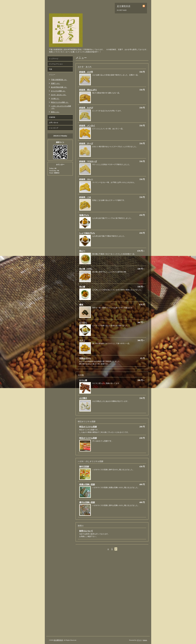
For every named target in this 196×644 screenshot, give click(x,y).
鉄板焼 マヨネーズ (88, 161)
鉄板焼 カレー (86, 179)
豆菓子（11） (56, 83)
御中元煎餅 (84, 467)
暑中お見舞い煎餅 (87, 502)
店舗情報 (52, 117)
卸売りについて (86, 531)
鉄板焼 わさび (86, 108)
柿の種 (82, 287)
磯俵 (81, 305)
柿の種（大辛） (86, 269)
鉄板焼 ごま (85, 197)
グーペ (139, 640)
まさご (82, 340)
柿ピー (82, 251)
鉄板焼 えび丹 (86, 72)
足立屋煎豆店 (58, 640)
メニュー (52, 75)
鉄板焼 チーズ (86, 144)
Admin (145, 640)
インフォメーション (56, 64)
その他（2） (55, 98)
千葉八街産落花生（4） (59, 80)
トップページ (54, 59)
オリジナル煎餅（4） (58, 91)
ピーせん (83, 323)
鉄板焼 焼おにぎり (88, 90)
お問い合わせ (54, 123)
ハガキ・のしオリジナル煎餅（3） (61, 107)
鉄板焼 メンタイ (87, 126)
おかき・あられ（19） (59, 95)
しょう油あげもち (87, 233)
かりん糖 (83, 380)
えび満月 (83, 398)
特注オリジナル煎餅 (88, 427)
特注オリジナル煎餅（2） (60, 102)
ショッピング (54, 128)
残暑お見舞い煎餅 (87, 485)
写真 (51, 69)
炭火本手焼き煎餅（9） (59, 87)
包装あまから (85, 358)
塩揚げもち (84, 215)
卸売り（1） (55, 112)
